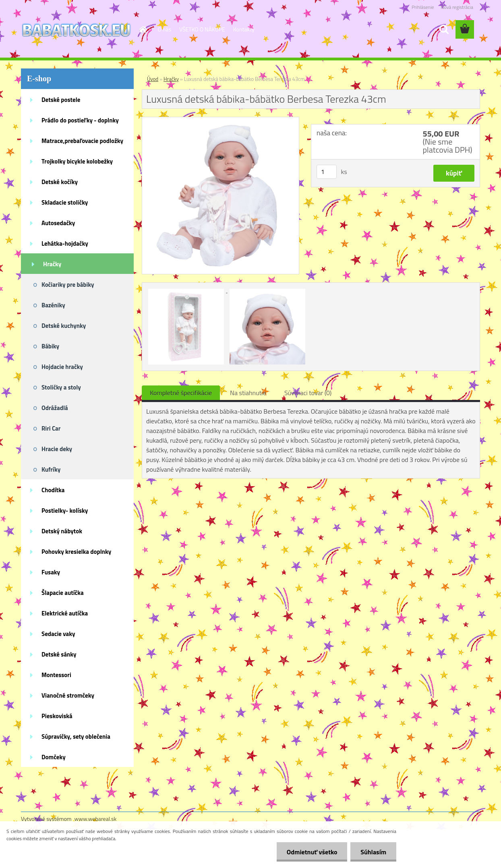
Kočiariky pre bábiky (68, 285)
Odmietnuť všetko (312, 852)
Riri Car (51, 428)
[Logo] (76, 30)
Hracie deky (57, 449)
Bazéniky (53, 305)
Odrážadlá (55, 408)
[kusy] (327, 172)
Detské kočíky (60, 182)
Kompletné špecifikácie (181, 393)
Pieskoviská (57, 716)
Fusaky (51, 572)
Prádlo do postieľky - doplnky (80, 120)
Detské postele (61, 100)
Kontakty (244, 29)
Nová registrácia (457, 7)
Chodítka (53, 490)
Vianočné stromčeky (68, 695)
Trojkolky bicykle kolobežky (77, 161)
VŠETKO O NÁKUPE (202, 29)
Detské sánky (59, 654)
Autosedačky (58, 223)
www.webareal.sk (96, 819)
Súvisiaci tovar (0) (308, 393)
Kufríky (51, 469)
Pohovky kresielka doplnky (76, 552)
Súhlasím (373, 852)
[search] (444, 29)
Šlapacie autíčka (63, 593)
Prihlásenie (423, 7)
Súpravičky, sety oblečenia (76, 736)
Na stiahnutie (248, 393)
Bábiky (50, 346)
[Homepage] (143, 29)
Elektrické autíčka (65, 613)
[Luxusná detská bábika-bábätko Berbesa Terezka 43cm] (220, 120)
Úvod (153, 79)
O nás (165, 29)
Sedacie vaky (58, 634)
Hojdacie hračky (62, 367)
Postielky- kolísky (65, 511)
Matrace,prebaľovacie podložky (82, 141)
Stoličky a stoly (61, 387)
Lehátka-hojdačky (65, 243)
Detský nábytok (62, 531)
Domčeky (54, 757)
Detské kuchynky (64, 326)
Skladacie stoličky (65, 202)
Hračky (52, 264)
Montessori (56, 675)
